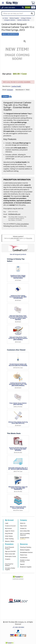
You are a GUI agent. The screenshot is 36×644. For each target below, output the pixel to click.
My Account (8, 528)
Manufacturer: (7, 86)
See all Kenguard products (18, 254)
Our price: (7, 74)
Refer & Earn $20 (10, 554)
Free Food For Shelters (9, 565)
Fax (5, 212)
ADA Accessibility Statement (25, 534)
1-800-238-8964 (14, 238)
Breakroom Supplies (26, 567)
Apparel (22, 564)
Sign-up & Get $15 (10, 551)
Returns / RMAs (10, 541)
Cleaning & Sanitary (26, 547)
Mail (5, 217)
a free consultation (23, 224)
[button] (23, 8)
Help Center (23, 526)
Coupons (8, 559)
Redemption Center (11, 556)
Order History (9, 536)
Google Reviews (25, 538)
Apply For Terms (10, 531)
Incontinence (24, 558)
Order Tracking (9, 539)
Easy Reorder (9, 534)
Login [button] (33, 7)
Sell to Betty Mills (25, 531)
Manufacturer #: (20, 90)
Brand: (5, 90)
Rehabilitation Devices (26, 552)
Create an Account (10, 526)
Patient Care (24, 555)
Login (7, 523)
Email (5, 214)
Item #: (5, 34)
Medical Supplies (25, 550)
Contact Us (23, 528)
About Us (23, 523)
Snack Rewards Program (10, 548)
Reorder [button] (28, 7)
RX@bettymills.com (14, 214)
